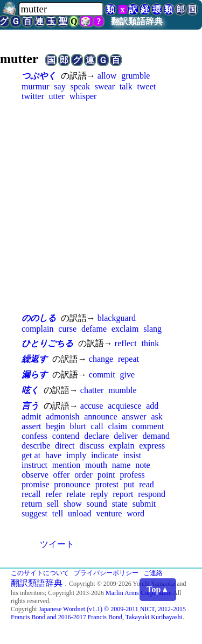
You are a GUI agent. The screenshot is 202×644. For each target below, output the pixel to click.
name (121, 465)
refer (53, 494)
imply (76, 455)
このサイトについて (40, 573)
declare (96, 436)
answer (134, 416)
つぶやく (39, 76)
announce (100, 416)
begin (55, 426)
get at (31, 455)
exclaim (125, 329)
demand (156, 436)
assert (31, 426)
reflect (126, 343)
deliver (126, 436)
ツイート (57, 544)
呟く (30, 390)
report (123, 494)
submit (144, 504)
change (101, 359)
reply (99, 494)
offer (62, 475)
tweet (147, 86)
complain (38, 329)
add (152, 406)
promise (36, 484)
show (73, 504)
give (127, 374)
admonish (62, 416)
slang (152, 329)
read (147, 484)
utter (57, 96)
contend (66, 436)
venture (109, 513)
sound (97, 504)
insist (132, 455)
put (129, 484)
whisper (83, 96)
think (150, 343)
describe (36, 446)
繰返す (34, 359)
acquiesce (124, 406)
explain (121, 446)
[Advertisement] (101, 206)
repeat (128, 359)
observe (35, 475)
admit (31, 416)
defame (94, 329)
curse (67, 329)
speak (80, 86)
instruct (34, 465)
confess (34, 436)
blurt (78, 426)
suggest (34, 513)
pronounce (72, 484)
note (143, 465)
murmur (36, 86)
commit (102, 374)
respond (152, 494)
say (60, 86)
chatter (92, 390)
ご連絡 (153, 573)
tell (58, 513)
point (106, 475)
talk (126, 86)
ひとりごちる (47, 343)
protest (107, 484)
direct (65, 446)
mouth (96, 465)
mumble (122, 390)
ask (156, 416)
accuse (92, 406)
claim (117, 426)
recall (31, 494)
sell (53, 504)
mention (66, 465)
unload (80, 513)
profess (132, 475)
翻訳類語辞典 (137, 21)
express (152, 446)
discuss (92, 446)
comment (148, 426)
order (83, 475)
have (53, 455)
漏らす (34, 374)
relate (76, 494)
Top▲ (158, 589)
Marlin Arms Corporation (139, 593)
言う (30, 406)
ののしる (39, 318)
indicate (105, 455)
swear (105, 86)
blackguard (117, 318)
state (120, 504)
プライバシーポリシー (106, 573)
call (97, 426)
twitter (33, 96)
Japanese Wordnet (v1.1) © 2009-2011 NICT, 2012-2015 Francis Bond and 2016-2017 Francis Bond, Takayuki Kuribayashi (98, 613)
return (32, 504)
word (135, 513)
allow (107, 76)
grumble (135, 76)
